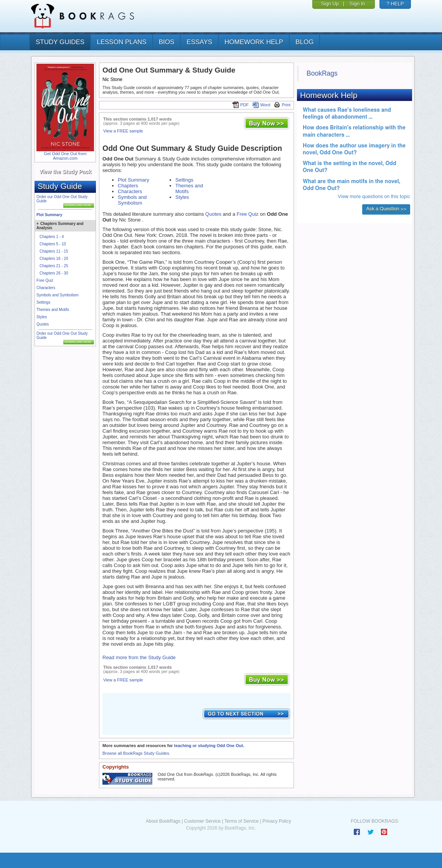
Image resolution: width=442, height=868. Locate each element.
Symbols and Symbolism (57, 295)
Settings (43, 302)
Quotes (43, 324)
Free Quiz (45, 280)
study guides (60, 42)
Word (261, 105)
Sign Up (330, 4)
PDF (241, 105)
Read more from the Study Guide (139, 657)
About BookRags (163, 821)
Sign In (357, 4)
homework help (254, 42)
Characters (46, 288)
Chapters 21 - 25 (54, 266)
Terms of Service (242, 821)
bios (167, 42)
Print (282, 105)
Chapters (128, 186)
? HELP (395, 4)
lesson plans (121, 42)
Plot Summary (49, 215)
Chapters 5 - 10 (53, 244)
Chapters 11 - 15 (54, 251)
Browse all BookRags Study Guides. (136, 753)
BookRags (322, 73)
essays (199, 42)
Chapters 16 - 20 (54, 259)
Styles (42, 317)
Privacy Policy (277, 821)
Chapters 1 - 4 (52, 237)
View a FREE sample (123, 131)
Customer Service (202, 821)
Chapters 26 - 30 (54, 273)
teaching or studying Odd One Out (208, 746)
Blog (304, 42)
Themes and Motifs (53, 310)
